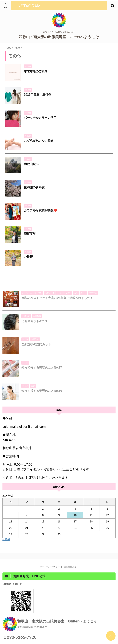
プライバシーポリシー (50, 567)
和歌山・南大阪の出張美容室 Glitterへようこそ (59, 37)
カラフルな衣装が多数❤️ (40, 211)
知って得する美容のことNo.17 (42, 368)
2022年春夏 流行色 (37, 95)
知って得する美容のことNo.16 (42, 391)
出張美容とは (71, 567)
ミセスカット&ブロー (36, 321)
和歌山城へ (31, 164)
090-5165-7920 (20, 637)
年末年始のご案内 (36, 71)
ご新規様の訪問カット (36, 344)
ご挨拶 (28, 257)
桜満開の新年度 (34, 187)
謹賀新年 (30, 234)
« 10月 (6, 539)
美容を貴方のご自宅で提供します (32, 627)
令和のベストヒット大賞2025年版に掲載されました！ (57, 298)
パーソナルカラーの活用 (40, 118)
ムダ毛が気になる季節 (39, 141)
